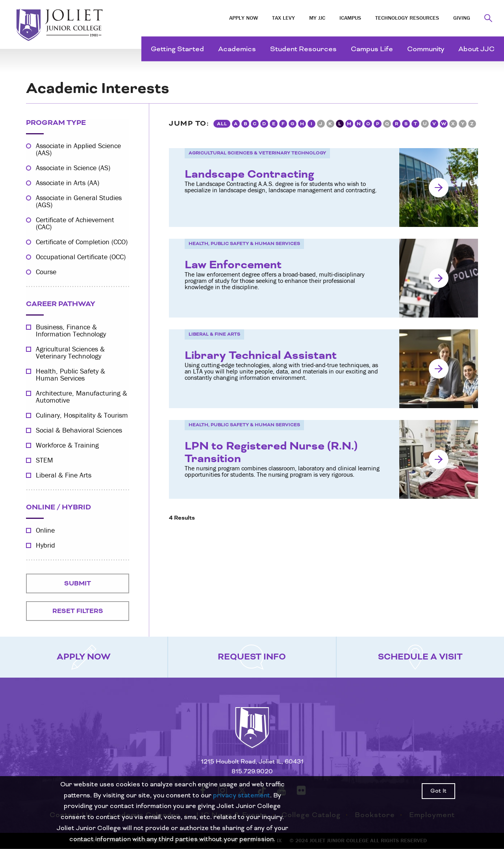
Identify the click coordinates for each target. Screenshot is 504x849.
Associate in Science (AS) (73, 168)
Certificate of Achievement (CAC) (75, 223)
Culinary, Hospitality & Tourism (82, 415)
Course (46, 272)
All (222, 124)
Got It (438, 791)
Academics (237, 49)
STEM (44, 460)
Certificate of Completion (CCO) (82, 242)
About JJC (476, 49)
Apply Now (244, 18)
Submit (78, 583)
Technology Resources (407, 18)
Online (45, 530)
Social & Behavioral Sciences (79, 430)
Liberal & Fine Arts (64, 475)
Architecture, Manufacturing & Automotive (82, 397)
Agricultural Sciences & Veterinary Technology (70, 353)
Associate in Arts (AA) (68, 183)
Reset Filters (78, 611)
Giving (462, 18)
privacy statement (242, 795)
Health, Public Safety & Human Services (70, 375)
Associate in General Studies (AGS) (79, 201)
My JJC (317, 18)
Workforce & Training (67, 445)
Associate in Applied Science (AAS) (78, 149)
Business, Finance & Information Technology (71, 331)
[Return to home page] (252, 735)
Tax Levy (283, 18)
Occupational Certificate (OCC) (81, 257)
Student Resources (303, 49)
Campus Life (372, 49)
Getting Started (177, 49)
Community (426, 49)
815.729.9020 (252, 772)
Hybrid (45, 545)
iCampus (350, 18)
